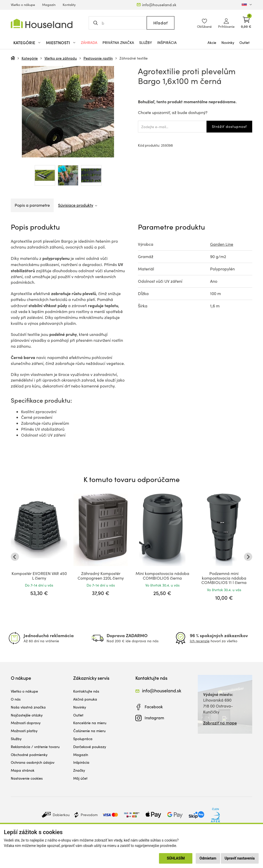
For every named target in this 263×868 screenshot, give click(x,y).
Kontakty (69, 5)
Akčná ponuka (85, 699)
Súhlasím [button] (176, 858)
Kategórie (30, 58)
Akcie (212, 43)
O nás (16, 699)
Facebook (154, 707)
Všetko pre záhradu (61, 58)
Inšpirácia (167, 43)
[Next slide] (248, 557)
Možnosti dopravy (26, 723)
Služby (146, 43)
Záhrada (89, 43)
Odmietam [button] (208, 858)
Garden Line (222, 244)
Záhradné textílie (134, 58)
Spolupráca (83, 739)
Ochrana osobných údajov (33, 762)
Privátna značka (118, 43)
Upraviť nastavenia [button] (240, 858)
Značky (79, 770)
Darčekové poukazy (90, 747)
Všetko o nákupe (23, 5)
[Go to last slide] (15, 557)
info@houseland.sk (159, 5)
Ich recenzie (200, 641)
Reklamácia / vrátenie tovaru (35, 747)
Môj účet (80, 778)
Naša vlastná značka (28, 707)
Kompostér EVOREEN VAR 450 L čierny (39, 576)
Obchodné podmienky (29, 755)
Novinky (228, 43)
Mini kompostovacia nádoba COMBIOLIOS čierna (162, 576)
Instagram (154, 718)
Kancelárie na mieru (90, 723)
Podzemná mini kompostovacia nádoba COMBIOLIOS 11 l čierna (224, 578)
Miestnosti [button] (58, 43)
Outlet (245, 43)
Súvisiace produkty (76, 205)
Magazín (49, 5)
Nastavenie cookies (27, 778)
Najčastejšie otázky (27, 715)
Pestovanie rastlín (98, 58)
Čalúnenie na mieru (89, 731)
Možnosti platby (24, 731)
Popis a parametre (32, 205)
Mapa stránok (23, 770)
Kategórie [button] (24, 43)
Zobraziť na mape (220, 723)
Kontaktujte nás (86, 691)
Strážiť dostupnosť (229, 126)
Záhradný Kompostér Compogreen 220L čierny (101, 576)
